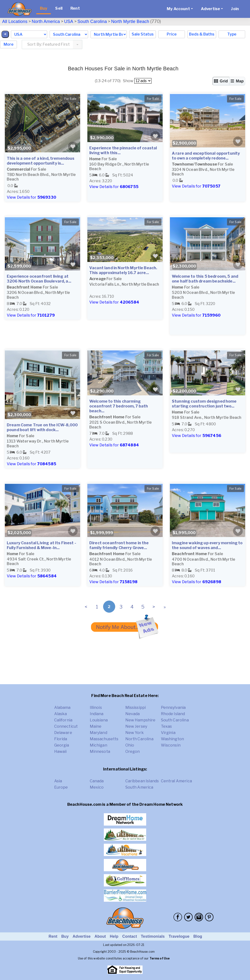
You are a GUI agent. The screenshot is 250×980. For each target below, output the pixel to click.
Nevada (133, 714)
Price (172, 34)
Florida (61, 739)
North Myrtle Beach (130, 22)
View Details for (31, 197)
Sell (59, 8)
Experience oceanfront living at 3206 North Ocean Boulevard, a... (39, 279)
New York (135, 733)
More (9, 44)
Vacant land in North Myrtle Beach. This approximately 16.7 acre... (123, 270)
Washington (173, 739)
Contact (130, 936)
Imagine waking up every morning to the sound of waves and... (207, 545)
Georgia (62, 745)
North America (46, 22)
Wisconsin (171, 745)
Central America (176, 781)
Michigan (98, 745)
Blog (198, 936)
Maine (96, 726)
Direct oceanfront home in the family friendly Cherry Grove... (119, 545)
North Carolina (139, 739)
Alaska (61, 714)
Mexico (97, 787)
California (63, 720)
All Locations (15, 22)
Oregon (133, 751)
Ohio (130, 745)
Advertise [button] (210, 9)
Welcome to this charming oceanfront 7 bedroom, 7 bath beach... (119, 406)
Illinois (96, 708)
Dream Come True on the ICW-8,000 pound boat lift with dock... (42, 427)
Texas (167, 726)
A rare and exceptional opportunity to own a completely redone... (206, 156)
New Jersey (136, 726)
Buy (44, 8)
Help (114, 936)
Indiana (97, 714)
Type (232, 34)
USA (69, 22)
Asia (58, 781)
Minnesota (100, 751)
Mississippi (136, 708)
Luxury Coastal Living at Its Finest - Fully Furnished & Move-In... (42, 545)
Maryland (98, 733)
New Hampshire (140, 720)
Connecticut (66, 726)
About (100, 936)
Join (235, 9)
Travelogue (179, 936)
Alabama (62, 708)
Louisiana (99, 720)
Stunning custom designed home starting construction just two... (204, 404)
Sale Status (143, 34)
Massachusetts (104, 739)
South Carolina (92, 22)
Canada (97, 781)
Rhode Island (173, 714)
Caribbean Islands (142, 781)
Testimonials (153, 936)
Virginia (168, 733)
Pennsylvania (173, 708)
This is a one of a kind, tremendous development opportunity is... (41, 161)
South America (139, 787)
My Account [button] (178, 9)
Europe (61, 787)
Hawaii (61, 751)
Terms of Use (160, 958)
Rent (75, 8)
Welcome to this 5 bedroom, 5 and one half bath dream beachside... (205, 279)
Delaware (63, 733)
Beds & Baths (202, 34)
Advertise (82, 936)
